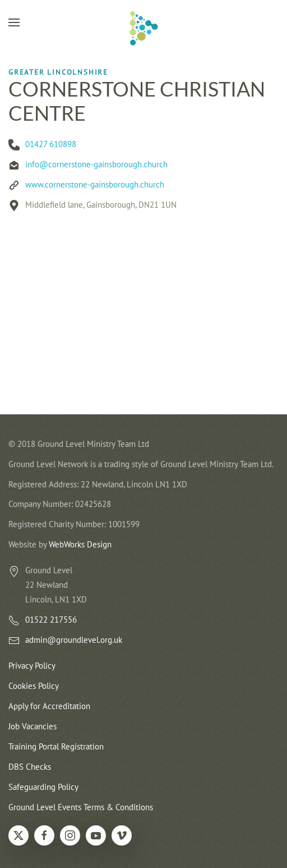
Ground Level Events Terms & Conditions (81, 807)
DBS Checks (30, 767)
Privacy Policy (32, 666)
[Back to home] (143, 28)
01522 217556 (51, 620)
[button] (14, 22)
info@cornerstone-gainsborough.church (96, 164)
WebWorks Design (80, 544)
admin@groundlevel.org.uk (74, 640)
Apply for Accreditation (49, 706)
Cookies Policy (34, 686)
